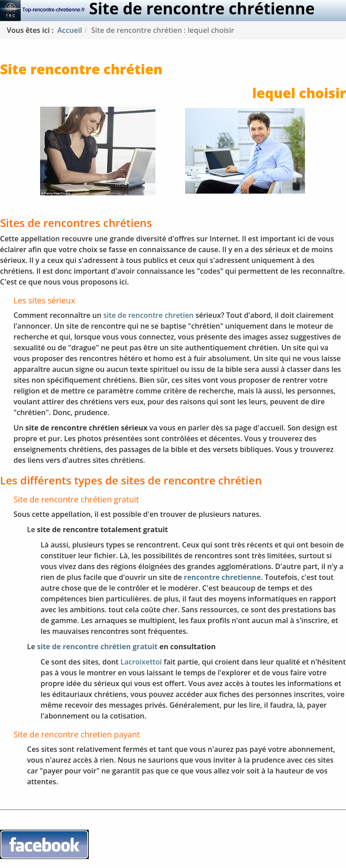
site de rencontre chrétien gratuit (97, 646)
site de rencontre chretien (148, 315)
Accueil (70, 30)
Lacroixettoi (141, 662)
